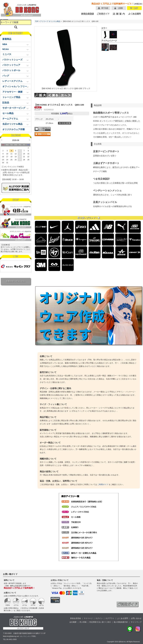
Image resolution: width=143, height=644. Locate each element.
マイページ (88, 618)
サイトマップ (136, 622)
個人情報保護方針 (121, 622)
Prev (2, 140)
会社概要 (73, 622)
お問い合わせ (136, 618)
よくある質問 (123, 618)
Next (30, 140)
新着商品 (7, 39)
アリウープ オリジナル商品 (50, 21)
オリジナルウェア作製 (14, 129)
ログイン (99, 618)
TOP (37, 21)
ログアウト (110, 618)
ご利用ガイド (103, 484)
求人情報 (83, 622)
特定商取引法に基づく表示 (100, 622)
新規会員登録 (76, 618)
